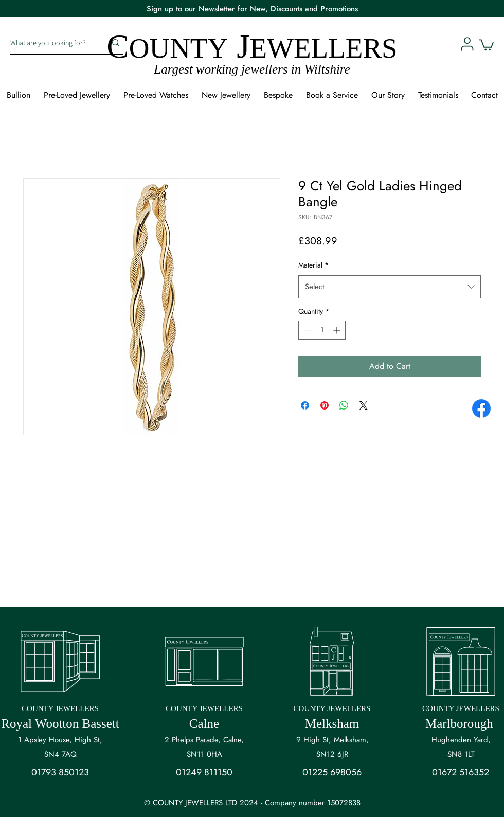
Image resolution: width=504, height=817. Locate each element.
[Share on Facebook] (305, 405)
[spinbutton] (322, 330)
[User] (467, 44)
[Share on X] (364, 405)
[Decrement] (306, 330)
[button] (486, 44)
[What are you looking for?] (50, 43)
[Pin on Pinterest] (325, 405)
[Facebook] (481, 408)
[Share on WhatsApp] (344, 405)
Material (313, 265)
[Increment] (338, 330)
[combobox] (390, 287)
